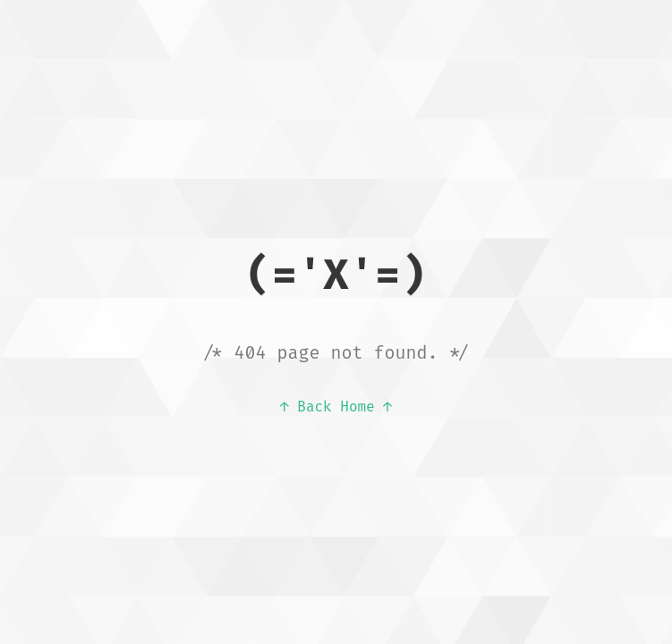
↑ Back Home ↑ (336, 407)
